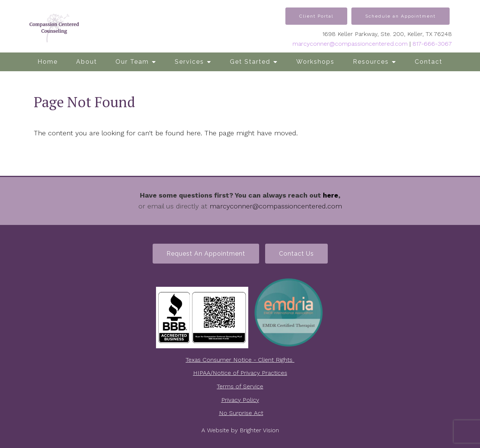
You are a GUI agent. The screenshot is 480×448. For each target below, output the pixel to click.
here (331, 195)
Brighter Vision (259, 430)
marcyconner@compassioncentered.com (350, 44)
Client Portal (316, 16)
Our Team (132, 62)
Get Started (250, 62)
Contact (429, 62)
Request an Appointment (206, 254)
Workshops (315, 62)
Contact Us (296, 254)
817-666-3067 (432, 44)
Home (48, 62)
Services (189, 62)
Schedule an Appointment (400, 16)
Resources (371, 62)
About (87, 62)
